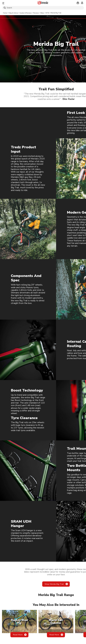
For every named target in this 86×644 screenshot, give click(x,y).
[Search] (43, 8)
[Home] (43, 3)
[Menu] (16, 3)
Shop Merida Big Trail (54, 584)
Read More (18, 635)
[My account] (82, 3)
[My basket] (78, 3)
